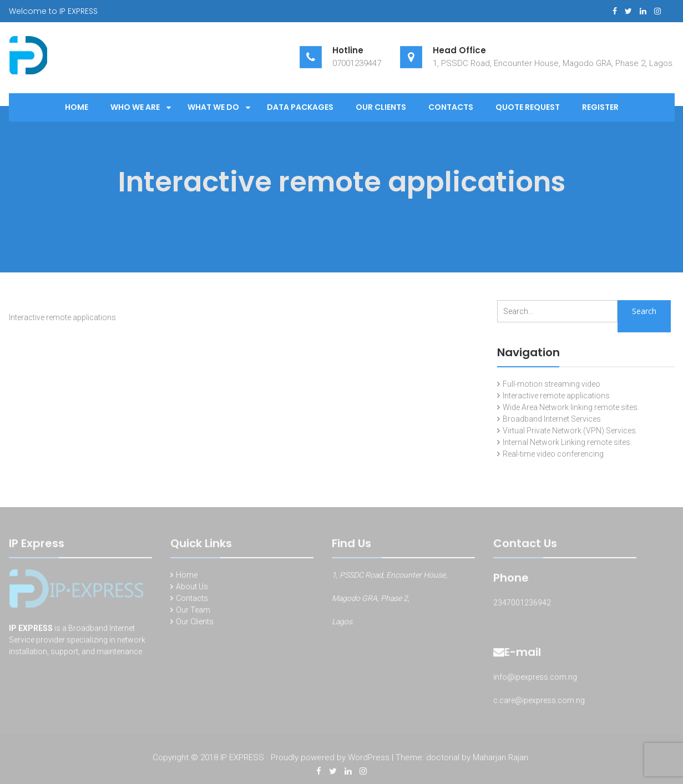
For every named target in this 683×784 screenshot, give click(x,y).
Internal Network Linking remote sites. (567, 442)
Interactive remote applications (556, 396)
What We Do (213, 107)
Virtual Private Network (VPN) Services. (570, 431)
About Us (192, 588)
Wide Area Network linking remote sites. (571, 407)
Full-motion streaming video (552, 384)
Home (77, 107)
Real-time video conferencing (553, 454)
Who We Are (135, 107)
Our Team (193, 611)
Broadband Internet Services (552, 419)
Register (600, 107)
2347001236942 (522, 604)
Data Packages (300, 107)
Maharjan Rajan (500, 759)
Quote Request (528, 107)
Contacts (451, 107)
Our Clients (381, 107)
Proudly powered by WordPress (330, 759)
